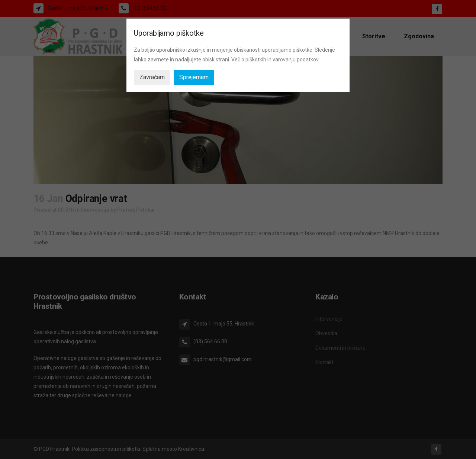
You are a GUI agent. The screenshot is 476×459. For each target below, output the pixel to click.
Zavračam (152, 77)
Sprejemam (194, 77)
